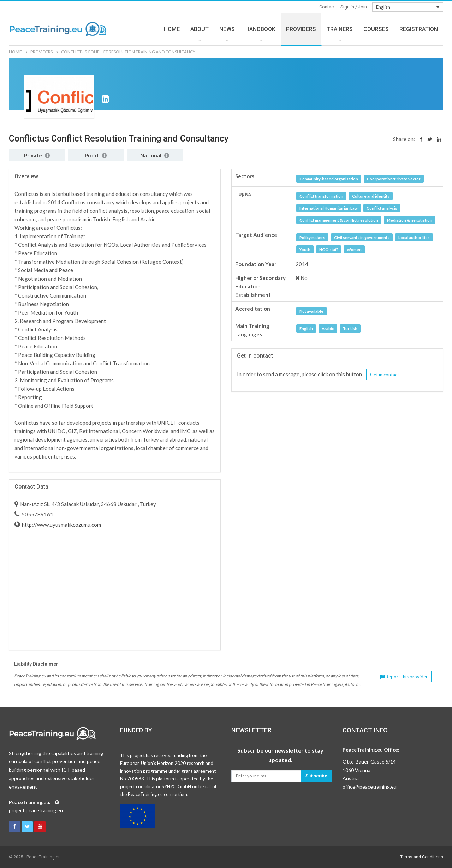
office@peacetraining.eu (370, 787)
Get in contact (385, 375)
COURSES (376, 29)
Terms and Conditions (422, 857)
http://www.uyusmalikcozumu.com (61, 525)
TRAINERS (340, 29)
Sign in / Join (354, 7)
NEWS (227, 29)
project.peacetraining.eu (36, 810)
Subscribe (316, 776)
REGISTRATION (419, 29)
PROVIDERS (301, 29)
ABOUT (200, 29)
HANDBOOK (260, 29)
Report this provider (404, 677)
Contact (327, 7)
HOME (172, 29)
